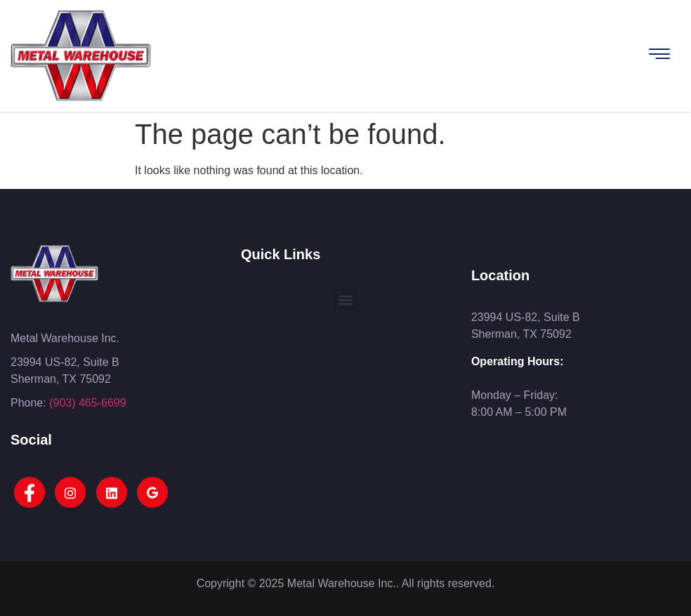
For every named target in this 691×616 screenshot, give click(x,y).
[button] (345, 300)
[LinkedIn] (112, 492)
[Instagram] (70, 492)
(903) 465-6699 (87, 403)
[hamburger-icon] (659, 56)
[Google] (152, 492)
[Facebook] (29, 492)
